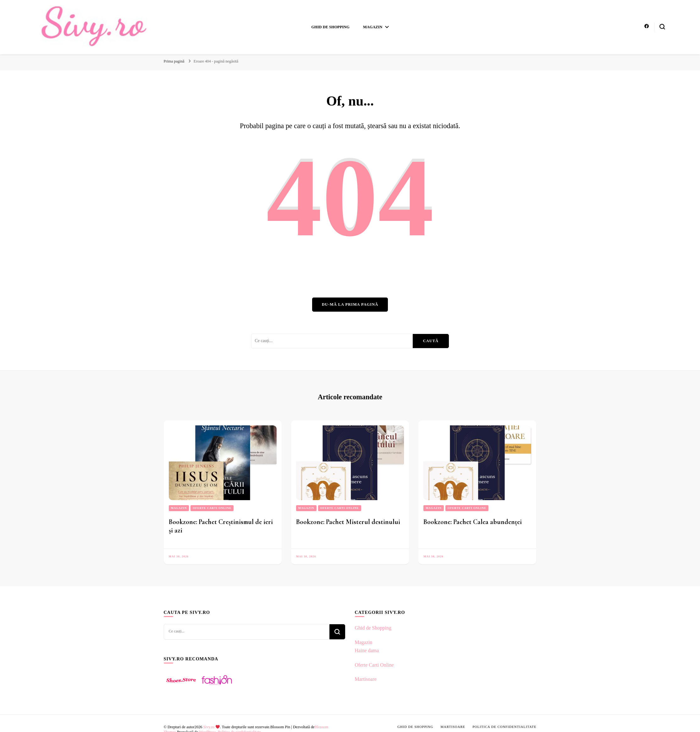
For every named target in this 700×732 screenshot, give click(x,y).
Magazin (373, 27)
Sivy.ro (212, 727)
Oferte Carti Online (212, 508)
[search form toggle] (662, 27)
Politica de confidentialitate (504, 727)
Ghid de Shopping (330, 27)
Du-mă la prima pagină (350, 304)
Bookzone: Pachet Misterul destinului (348, 522)
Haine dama (367, 650)
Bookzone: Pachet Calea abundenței (473, 522)
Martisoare (366, 679)
